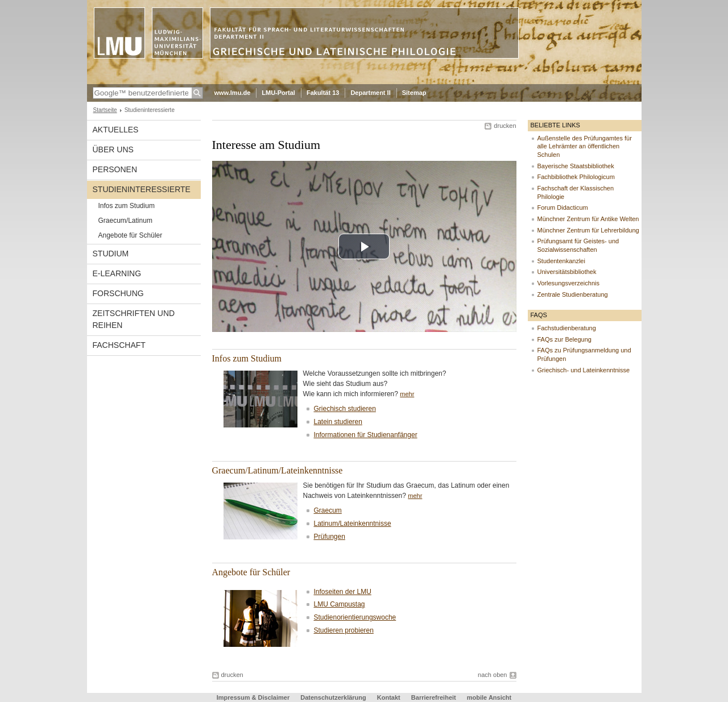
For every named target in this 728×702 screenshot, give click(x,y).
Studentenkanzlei (561, 261)
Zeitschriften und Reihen (134, 319)
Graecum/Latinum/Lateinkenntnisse (278, 470)
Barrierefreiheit (435, 697)
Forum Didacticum (563, 207)
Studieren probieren (344, 630)
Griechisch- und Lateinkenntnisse (584, 370)
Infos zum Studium (127, 206)
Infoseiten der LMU (343, 592)
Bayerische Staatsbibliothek (576, 166)
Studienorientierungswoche (355, 617)
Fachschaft (119, 345)
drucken (505, 126)
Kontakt (389, 697)
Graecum (328, 510)
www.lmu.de (233, 93)
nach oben (492, 675)
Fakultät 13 (323, 93)
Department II (370, 93)
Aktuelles (116, 130)
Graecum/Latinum (125, 221)
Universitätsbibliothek (567, 272)
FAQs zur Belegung (564, 339)
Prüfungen (330, 537)
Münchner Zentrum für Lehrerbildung (588, 230)
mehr (407, 394)
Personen (115, 169)
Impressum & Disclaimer (253, 697)
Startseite (105, 110)
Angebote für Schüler (131, 235)
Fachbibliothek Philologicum (576, 177)
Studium (111, 254)
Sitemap (414, 93)
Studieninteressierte (142, 189)
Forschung (118, 293)
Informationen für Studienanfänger (366, 435)
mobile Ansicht (489, 697)
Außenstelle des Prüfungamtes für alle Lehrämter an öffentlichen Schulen (585, 146)
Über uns (113, 149)
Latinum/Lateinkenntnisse (353, 524)
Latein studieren (338, 422)
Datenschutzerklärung (333, 697)
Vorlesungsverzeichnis (568, 283)
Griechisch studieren (345, 409)
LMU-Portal (278, 93)
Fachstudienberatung (567, 328)
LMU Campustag (340, 604)
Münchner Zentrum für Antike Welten (588, 219)
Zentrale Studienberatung (573, 294)
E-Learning (117, 273)
